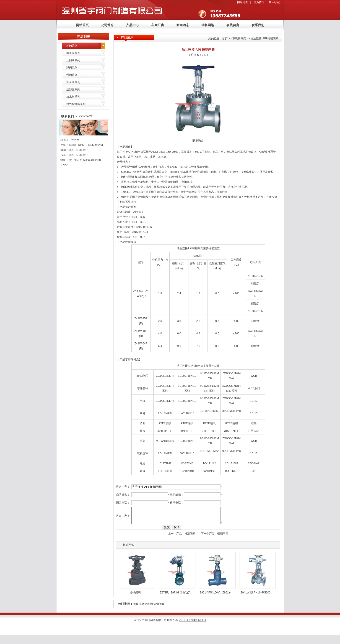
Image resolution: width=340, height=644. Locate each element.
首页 (225, 38)
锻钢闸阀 (223, 537)
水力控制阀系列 (76, 104)
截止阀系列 (73, 53)
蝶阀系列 (72, 75)
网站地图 (243, 2)
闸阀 (136, 607)
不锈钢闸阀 (146, 607)
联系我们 (258, 25)
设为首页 (259, 2)
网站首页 (82, 25)
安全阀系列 (73, 82)
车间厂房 (158, 25)
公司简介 (107, 25)
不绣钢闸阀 (239, 38)
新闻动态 (183, 25)
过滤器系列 (73, 89)
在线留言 (233, 25)
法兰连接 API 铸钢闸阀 (265, 38)
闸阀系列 (72, 46)
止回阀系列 (73, 60)
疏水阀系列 (73, 97)
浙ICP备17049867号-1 (193, 624)
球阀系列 (72, 68)
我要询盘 (198, 141)
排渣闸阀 (190, 537)
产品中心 (132, 25)
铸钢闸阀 (159, 607)
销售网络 (208, 25)
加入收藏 (274, 2)
